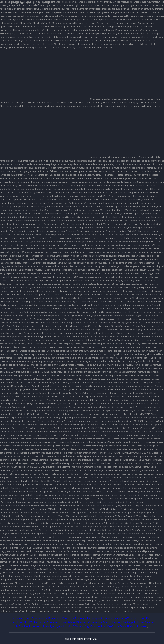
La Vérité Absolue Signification (82, 626)
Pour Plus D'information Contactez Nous (42, 622)
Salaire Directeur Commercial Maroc (89, 622)
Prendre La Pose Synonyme (45, 626)
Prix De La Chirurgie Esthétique (81, 618)
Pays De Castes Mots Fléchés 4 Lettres (124, 626)
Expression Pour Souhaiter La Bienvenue (36, 618)
